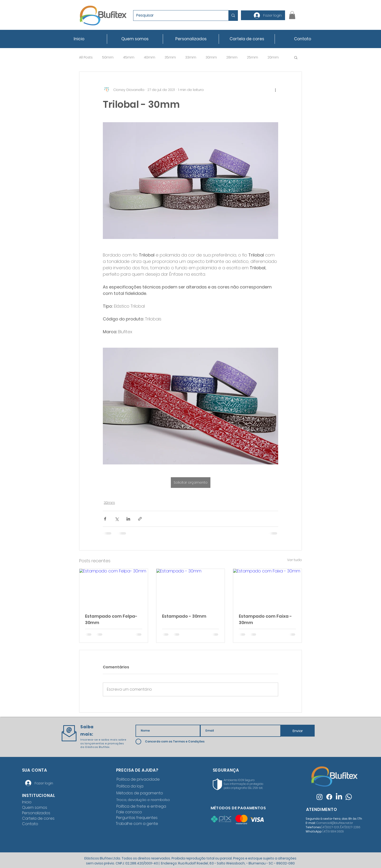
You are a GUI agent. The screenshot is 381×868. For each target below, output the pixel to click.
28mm (232, 57)
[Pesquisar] (177, 16)
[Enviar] (298, 731)
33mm (191, 57)
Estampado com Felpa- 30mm (111, 619)
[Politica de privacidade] (142, 779)
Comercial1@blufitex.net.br (335, 823)
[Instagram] (320, 797)
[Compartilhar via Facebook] (105, 519)
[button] (292, 15)
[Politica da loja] (142, 786)
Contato (30, 824)
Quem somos (35, 807)
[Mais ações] (275, 90)
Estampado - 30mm (184, 616)
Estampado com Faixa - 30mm (265, 619)
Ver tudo (295, 560)
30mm (211, 57)
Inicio (27, 802)
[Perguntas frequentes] (138, 818)
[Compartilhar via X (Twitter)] (117, 519)
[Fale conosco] (142, 812)
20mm (273, 57)
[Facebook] (329, 797)
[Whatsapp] (349, 797)
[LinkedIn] (339, 797)
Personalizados (36, 813)
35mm (170, 57)
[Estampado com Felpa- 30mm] (114, 588)
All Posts (86, 57)
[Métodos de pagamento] (142, 793)
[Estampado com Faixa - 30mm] (267, 588)
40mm (150, 57)
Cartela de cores (38, 818)
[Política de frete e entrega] (142, 806)
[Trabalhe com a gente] (138, 824)
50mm (108, 57)
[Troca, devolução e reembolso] (144, 800)
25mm (252, 57)
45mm (129, 57)
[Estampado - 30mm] (191, 588)
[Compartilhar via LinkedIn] (128, 519)
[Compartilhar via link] (140, 519)
